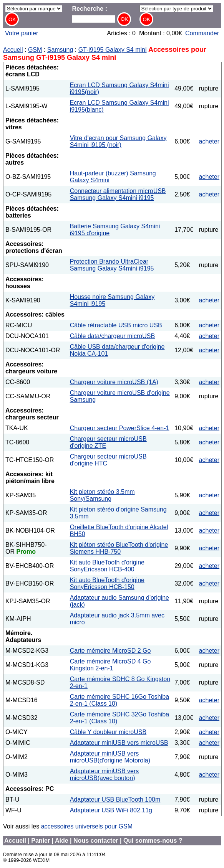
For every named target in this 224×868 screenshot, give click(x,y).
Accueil (13, 50)
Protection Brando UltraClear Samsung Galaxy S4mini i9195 (112, 265)
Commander (202, 33)
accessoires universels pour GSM (87, 826)
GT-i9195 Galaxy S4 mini (113, 50)
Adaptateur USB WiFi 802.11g (111, 810)
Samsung (60, 50)
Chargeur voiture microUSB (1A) (114, 382)
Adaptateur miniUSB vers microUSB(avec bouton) (105, 775)
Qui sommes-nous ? (153, 841)
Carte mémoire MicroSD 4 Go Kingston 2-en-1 (110, 665)
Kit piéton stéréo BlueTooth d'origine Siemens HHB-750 (119, 548)
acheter (209, 141)
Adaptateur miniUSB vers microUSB (119, 743)
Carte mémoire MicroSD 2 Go (110, 651)
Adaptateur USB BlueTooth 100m (115, 800)
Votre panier (22, 33)
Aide (62, 841)
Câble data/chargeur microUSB (112, 336)
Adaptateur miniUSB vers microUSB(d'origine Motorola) (110, 757)
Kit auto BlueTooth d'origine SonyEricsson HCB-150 (107, 583)
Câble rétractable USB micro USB (116, 325)
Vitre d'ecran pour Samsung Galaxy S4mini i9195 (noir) (118, 141)
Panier (41, 841)
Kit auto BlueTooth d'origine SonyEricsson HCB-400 (107, 566)
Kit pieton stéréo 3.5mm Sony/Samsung (102, 495)
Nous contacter (96, 841)
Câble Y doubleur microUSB (108, 732)
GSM (35, 50)
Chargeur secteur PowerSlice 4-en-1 (120, 428)
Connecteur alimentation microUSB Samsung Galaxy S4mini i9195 (118, 194)
